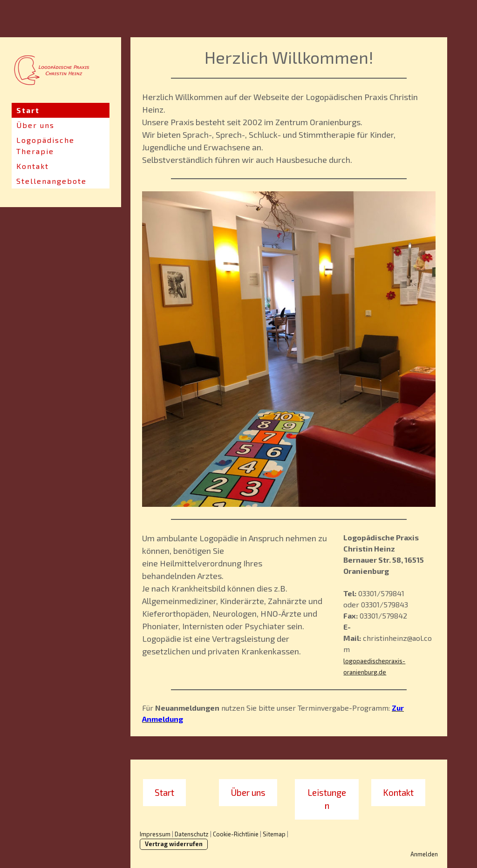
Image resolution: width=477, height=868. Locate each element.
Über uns (35, 125)
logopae (355, 661)
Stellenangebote (51, 181)
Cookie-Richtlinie (236, 834)
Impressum (155, 834)
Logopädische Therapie (45, 145)
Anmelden (424, 854)
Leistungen (327, 799)
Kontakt (33, 166)
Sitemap (274, 834)
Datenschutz (192, 834)
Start (28, 110)
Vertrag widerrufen (174, 844)
